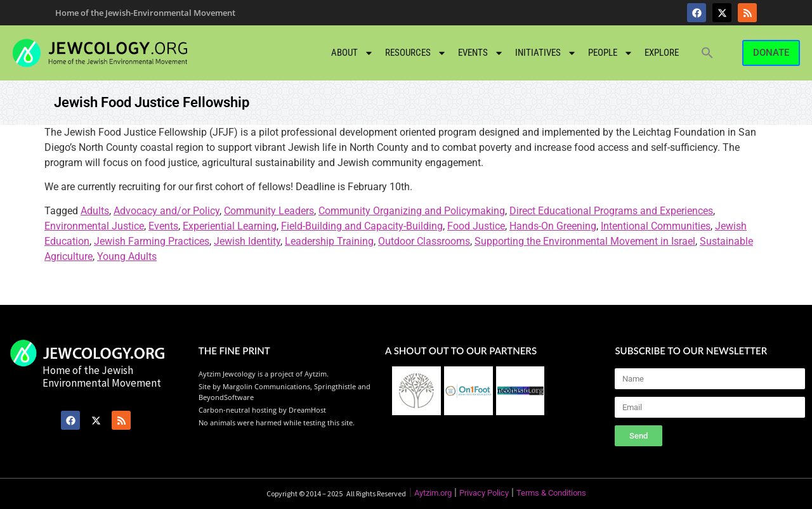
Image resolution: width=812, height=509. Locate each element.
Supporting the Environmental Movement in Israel (585, 241)
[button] (707, 53)
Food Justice (476, 226)
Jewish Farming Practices (152, 241)
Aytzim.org (433, 493)
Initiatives (546, 53)
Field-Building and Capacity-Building (362, 226)
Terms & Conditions (551, 493)
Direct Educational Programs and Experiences (611, 211)
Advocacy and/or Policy (167, 211)
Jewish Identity (247, 241)
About (352, 53)
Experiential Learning (230, 226)
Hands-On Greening (553, 226)
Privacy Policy (484, 493)
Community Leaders (269, 211)
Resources (416, 53)
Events (481, 53)
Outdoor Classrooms (424, 241)
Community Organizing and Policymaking (412, 211)
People (611, 53)
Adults (95, 211)
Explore (662, 53)
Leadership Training (329, 241)
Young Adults (127, 256)
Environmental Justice (94, 226)
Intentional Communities (656, 226)
